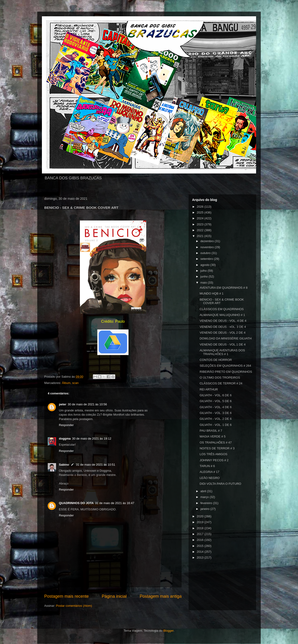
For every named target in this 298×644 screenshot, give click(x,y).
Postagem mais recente (66, 596)
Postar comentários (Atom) (74, 606)
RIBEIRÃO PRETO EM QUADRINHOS (226, 372)
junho (205, 276)
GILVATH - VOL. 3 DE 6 (215, 413)
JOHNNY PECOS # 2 (214, 460)
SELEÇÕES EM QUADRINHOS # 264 (225, 366)
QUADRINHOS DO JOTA (76, 503)
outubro (206, 253)
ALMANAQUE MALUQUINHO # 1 (222, 315)
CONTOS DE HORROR (216, 360)
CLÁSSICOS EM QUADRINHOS (222, 309)
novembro (208, 247)
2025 (201, 212)
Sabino (64, 465)
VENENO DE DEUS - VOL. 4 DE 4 (223, 321)
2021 (201, 236)
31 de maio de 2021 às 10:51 (95, 465)
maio (204, 283)
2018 (201, 528)
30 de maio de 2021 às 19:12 (92, 439)
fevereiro (207, 503)
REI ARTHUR (209, 389)
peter (63, 404)
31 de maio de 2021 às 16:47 (115, 503)
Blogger (168, 631)
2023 (201, 224)
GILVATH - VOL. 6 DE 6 (215, 395)
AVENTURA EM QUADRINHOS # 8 (223, 288)
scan (75, 383)
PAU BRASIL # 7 (211, 431)
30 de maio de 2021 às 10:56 (87, 404)
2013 (201, 558)
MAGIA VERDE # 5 (212, 436)
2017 (201, 534)
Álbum (66, 383)
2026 (201, 207)
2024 (201, 218)
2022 (201, 230)
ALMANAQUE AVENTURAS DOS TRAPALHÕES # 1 (222, 352)
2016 (201, 540)
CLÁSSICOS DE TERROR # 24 (221, 383)
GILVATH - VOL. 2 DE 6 (215, 419)
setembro (207, 259)
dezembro (208, 241)
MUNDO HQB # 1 (212, 293)
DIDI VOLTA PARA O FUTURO (220, 484)
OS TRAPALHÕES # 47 (216, 442)
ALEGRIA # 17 (209, 472)
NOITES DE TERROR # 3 (217, 448)
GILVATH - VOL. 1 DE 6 (215, 425)
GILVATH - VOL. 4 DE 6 (215, 407)
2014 (201, 552)
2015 (201, 546)
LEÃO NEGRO (210, 478)
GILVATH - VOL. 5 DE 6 (215, 401)
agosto (205, 265)
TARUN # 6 (207, 466)
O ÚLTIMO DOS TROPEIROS (220, 378)
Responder (66, 425)
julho (204, 271)
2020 (201, 516)
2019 (201, 522)
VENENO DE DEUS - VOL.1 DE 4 (222, 344)
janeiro (205, 509)
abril (204, 491)
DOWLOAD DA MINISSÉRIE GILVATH (225, 338)
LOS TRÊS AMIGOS (213, 454)
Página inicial (114, 596)
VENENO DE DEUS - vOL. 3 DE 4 (223, 327)
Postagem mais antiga (161, 596)
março (205, 497)
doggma (65, 439)
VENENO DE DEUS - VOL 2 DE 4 (222, 333)
